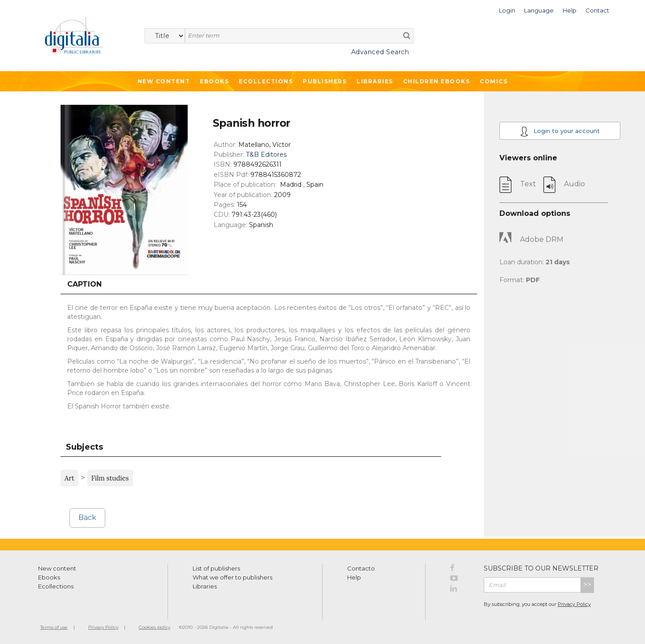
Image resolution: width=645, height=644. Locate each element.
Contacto (361, 568)
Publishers (325, 81)
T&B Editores (266, 155)
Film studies (110, 478)
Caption (84, 284)
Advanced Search (380, 52)
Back (87, 517)
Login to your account (560, 131)
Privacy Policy (574, 604)
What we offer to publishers (232, 577)
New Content (164, 81)
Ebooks (214, 81)
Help (354, 577)
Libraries (375, 81)
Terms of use (54, 627)
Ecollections (266, 81)
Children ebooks (437, 81)
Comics (494, 81)
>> (587, 585)
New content (57, 568)
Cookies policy (155, 627)
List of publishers (216, 568)
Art (69, 478)
